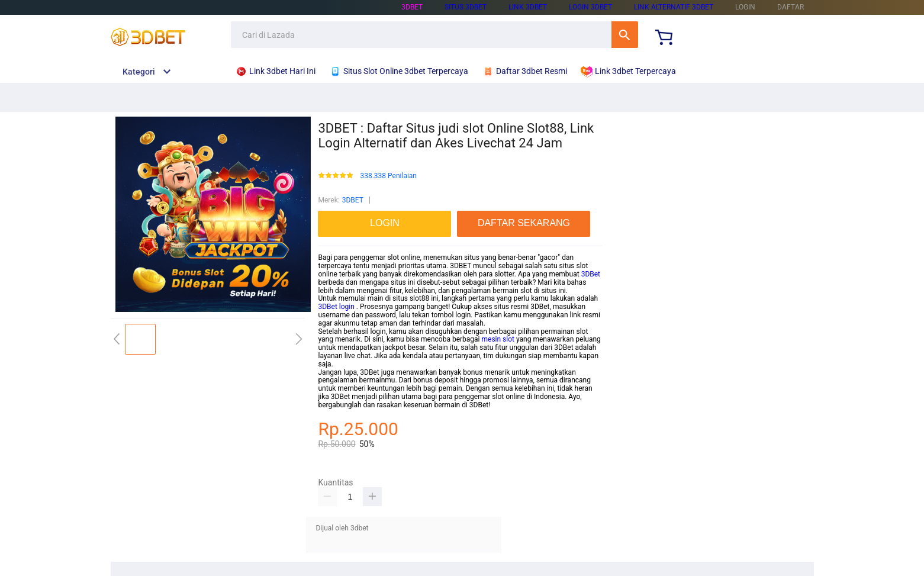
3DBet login (336, 307)
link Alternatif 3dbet (674, 7)
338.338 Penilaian (388, 176)
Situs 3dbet (466, 7)
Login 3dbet (590, 7)
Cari (625, 35)
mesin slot (498, 339)
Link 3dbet (528, 7)
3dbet (412, 7)
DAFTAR (791, 7)
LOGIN (745, 7)
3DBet (591, 274)
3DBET (353, 200)
